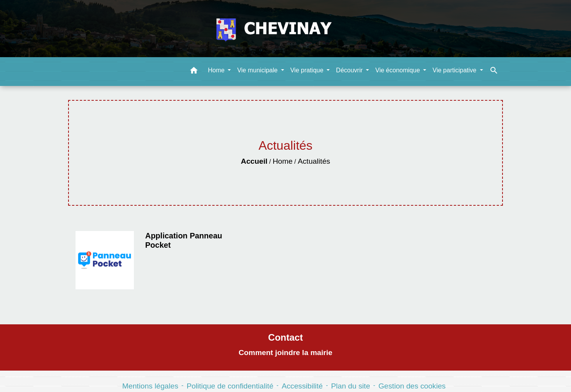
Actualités (314, 161)
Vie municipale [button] (258, 70)
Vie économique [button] (398, 70)
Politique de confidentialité (230, 386)
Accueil (254, 161)
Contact (285, 337)
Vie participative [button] (455, 70)
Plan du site (351, 386)
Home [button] (217, 70)
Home (282, 161)
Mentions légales (150, 386)
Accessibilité (302, 386)
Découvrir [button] (350, 70)
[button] (194, 72)
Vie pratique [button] (308, 70)
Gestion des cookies (412, 386)
